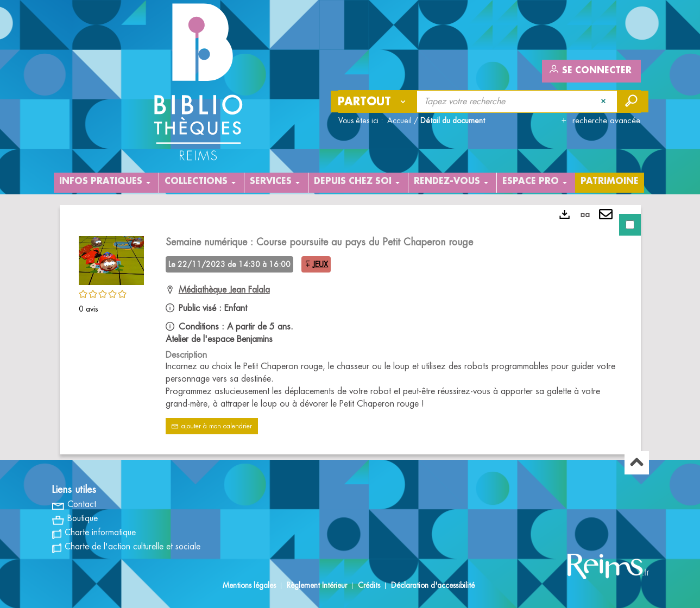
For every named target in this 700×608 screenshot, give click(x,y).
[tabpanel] (350, 330)
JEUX (320, 264)
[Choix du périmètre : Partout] (374, 102)
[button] (111, 259)
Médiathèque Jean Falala (224, 290)
